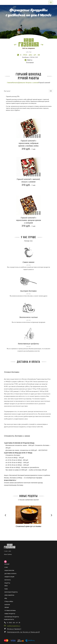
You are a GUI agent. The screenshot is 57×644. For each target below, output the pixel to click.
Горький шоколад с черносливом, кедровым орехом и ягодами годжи (28, 143)
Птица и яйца (9, 601)
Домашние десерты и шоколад (28, 83)
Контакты (8, 580)
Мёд (6, 598)
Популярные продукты (12, 617)
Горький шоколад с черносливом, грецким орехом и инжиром (28, 220)
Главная (10, 83)
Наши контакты (9, 619)
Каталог (15, 83)
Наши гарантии (9, 570)
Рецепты (7, 583)
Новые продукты (10, 614)
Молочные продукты (11, 592)
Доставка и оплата (10, 574)
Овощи (7, 607)
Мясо (6, 586)
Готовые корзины (10, 610)
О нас (6, 567)
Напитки (7, 605)
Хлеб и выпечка (9, 595)
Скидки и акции (9, 577)
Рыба (6, 589)
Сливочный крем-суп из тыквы (28, 526)
